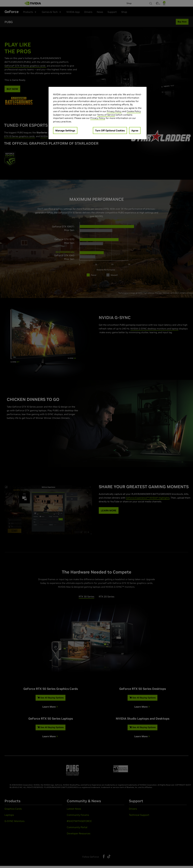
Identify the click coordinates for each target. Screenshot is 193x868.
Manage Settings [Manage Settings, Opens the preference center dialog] (65, 130)
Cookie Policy (134, 111)
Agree (135, 130)
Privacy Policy (114, 111)
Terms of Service (106, 115)
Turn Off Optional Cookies (110, 130)
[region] (98, 113)
